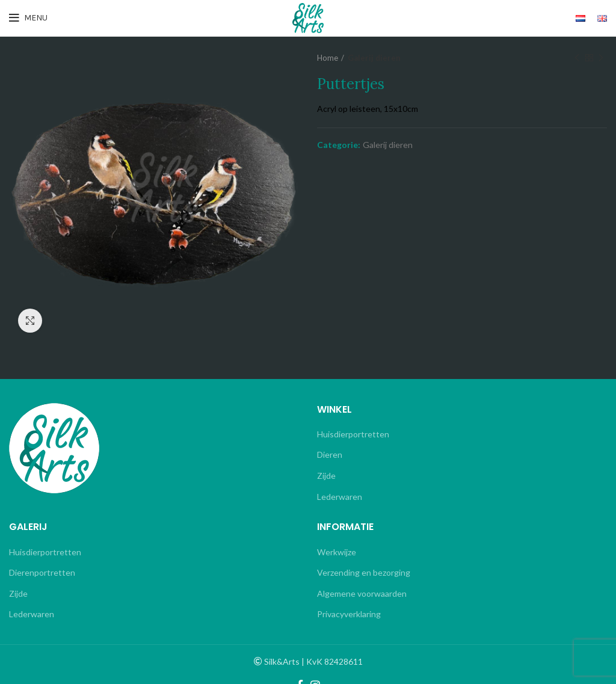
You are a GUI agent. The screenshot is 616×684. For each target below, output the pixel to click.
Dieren (330, 454)
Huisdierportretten (353, 434)
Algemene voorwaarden (362, 593)
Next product (601, 58)
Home (328, 58)
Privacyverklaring (349, 614)
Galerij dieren (374, 58)
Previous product (577, 58)
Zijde (326, 476)
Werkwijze (337, 552)
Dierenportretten (42, 572)
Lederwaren (340, 497)
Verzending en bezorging (364, 572)
